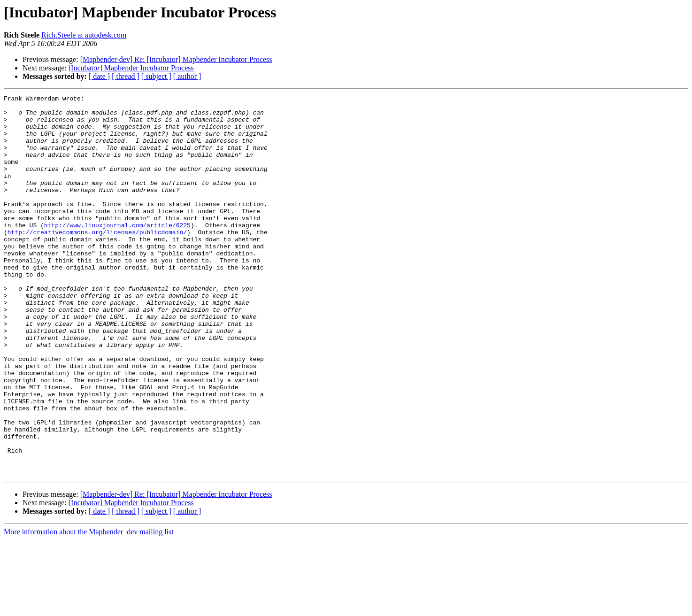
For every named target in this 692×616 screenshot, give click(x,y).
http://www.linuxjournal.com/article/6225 (117, 252)
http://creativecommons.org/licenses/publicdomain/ (97, 260)
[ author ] (187, 76)
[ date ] (99, 76)
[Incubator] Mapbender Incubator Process (131, 68)
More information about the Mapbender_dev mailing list (89, 608)
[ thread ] (126, 76)
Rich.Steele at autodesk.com (84, 35)
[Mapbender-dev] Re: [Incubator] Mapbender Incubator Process (176, 59)
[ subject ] (156, 76)
